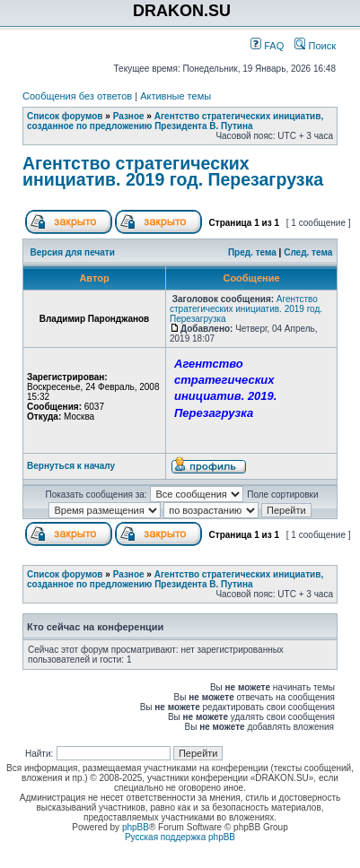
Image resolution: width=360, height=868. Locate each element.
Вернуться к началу (71, 466)
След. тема (308, 252)
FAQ (267, 46)
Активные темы (176, 96)
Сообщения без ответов (77, 96)
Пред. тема (252, 252)
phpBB (136, 827)
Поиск (315, 46)
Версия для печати (73, 252)
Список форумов (65, 116)
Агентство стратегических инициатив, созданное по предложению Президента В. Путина (175, 121)
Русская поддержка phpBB (180, 837)
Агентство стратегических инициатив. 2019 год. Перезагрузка (173, 171)
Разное (129, 116)
